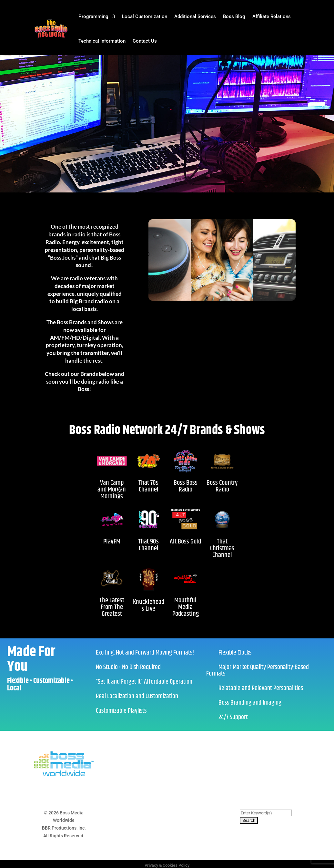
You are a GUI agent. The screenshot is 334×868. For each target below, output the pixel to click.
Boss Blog (234, 16)
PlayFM (112, 542)
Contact (185, 813)
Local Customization (145, 16)
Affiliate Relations (272, 16)
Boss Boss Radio (186, 486)
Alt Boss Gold (185, 542)
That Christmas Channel (222, 548)
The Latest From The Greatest (112, 607)
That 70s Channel (148, 486)
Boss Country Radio (222, 486)
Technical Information (102, 41)
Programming (93, 16)
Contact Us (145, 41)
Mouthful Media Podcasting (186, 607)
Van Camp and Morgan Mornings (112, 490)
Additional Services (195, 16)
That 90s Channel (148, 545)
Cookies (166, 813)
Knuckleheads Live (149, 605)
